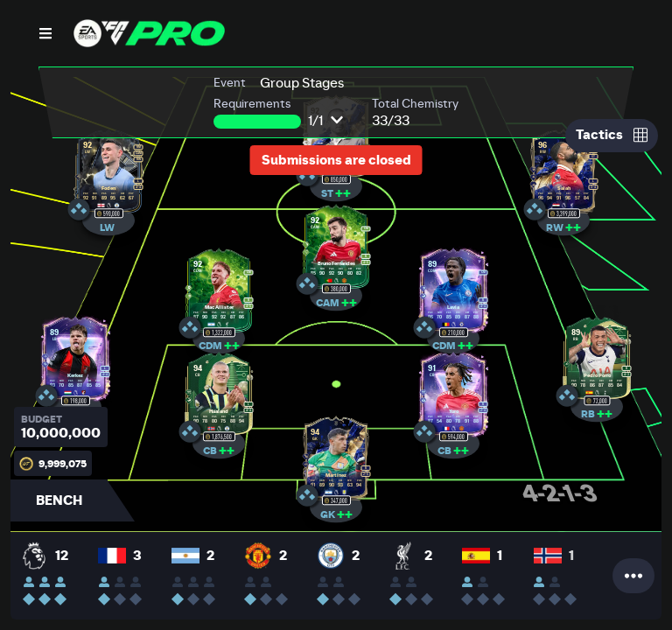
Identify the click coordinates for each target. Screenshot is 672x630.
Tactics (612, 135)
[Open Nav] (45, 33)
